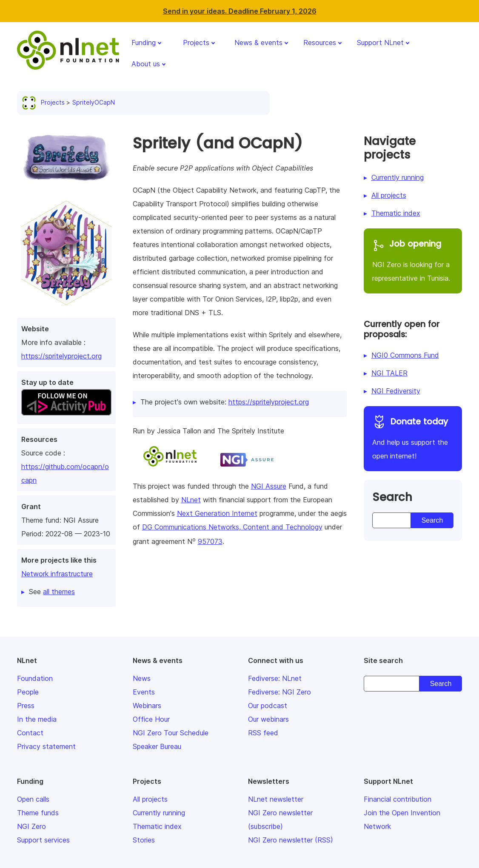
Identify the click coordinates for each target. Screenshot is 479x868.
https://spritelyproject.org (61, 356)
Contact (30, 733)
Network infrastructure (57, 574)
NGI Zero (31, 826)
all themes (59, 592)
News (142, 678)
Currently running (398, 177)
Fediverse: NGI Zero (279, 692)
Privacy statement (46, 746)
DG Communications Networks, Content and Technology (232, 527)
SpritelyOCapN (94, 102)
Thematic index (396, 213)
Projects (196, 43)
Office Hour (151, 719)
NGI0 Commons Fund (405, 355)
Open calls (33, 799)
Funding (144, 43)
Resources (320, 43)
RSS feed (263, 733)
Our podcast (268, 706)
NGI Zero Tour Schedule (171, 733)
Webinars (147, 706)
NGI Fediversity (396, 391)
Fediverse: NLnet (275, 678)
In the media (37, 719)
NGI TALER (389, 373)
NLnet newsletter (276, 799)
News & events (258, 43)
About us (146, 64)
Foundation (35, 678)
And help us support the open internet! (413, 437)
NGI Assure (269, 486)
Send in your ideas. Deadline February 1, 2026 (240, 11)
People (28, 692)
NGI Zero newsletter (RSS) (291, 840)
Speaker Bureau (157, 746)
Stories (144, 840)
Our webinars (268, 719)
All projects (389, 195)
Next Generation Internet (217, 513)
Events (144, 692)
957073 (210, 541)
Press (26, 706)
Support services (43, 840)
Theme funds (38, 813)
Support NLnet (380, 43)
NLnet (191, 500)
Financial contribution (398, 799)
